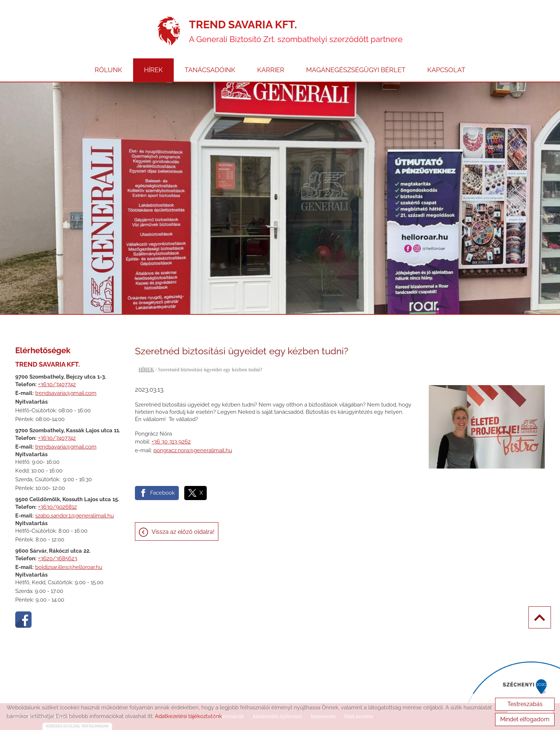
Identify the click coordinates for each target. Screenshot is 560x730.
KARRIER (271, 70)
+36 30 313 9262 (171, 442)
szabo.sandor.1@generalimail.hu (75, 516)
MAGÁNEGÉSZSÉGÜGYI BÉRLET (356, 70)
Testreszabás (525, 704)
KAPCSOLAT (446, 70)
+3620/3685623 (58, 558)
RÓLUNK (108, 70)
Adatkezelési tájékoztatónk (188, 716)
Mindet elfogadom (525, 719)
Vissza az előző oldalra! (183, 532)
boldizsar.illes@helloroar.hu (69, 567)
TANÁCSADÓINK (210, 70)
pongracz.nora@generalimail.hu (193, 450)
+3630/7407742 (57, 384)
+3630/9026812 (57, 507)
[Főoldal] (169, 31)
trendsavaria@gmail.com (66, 393)
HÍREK (153, 70)
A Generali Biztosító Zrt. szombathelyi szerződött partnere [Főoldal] (296, 31)
